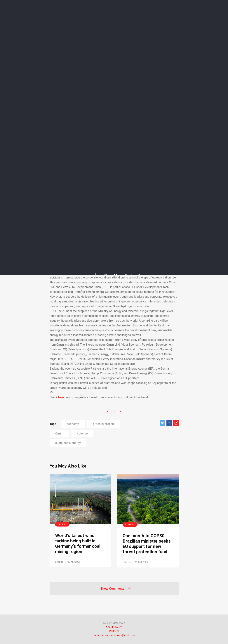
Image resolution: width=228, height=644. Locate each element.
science (82, 434)
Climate (130, 525)
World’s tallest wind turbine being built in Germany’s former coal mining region (78, 544)
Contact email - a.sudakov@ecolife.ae (114, 635)
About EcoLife (114, 627)
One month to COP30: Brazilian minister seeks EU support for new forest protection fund (147, 544)
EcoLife (59, 562)
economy (73, 424)
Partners (114, 631)
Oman (59, 434)
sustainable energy (68, 443)
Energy (62, 524)
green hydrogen (103, 424)
